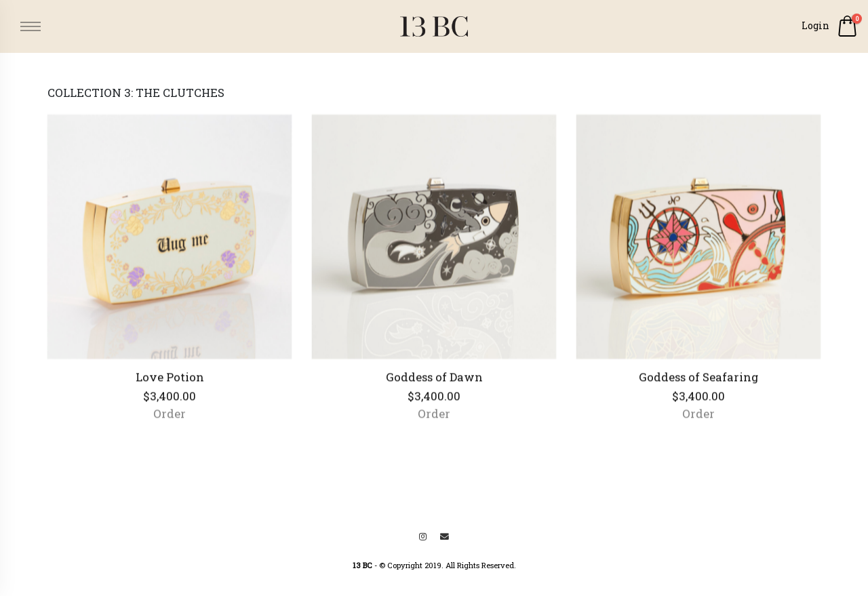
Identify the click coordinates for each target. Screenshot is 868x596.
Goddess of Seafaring (698, 381)
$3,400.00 (170, 400)
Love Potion (170, 381)
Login (815, 25)
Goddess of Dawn (434, 381)
